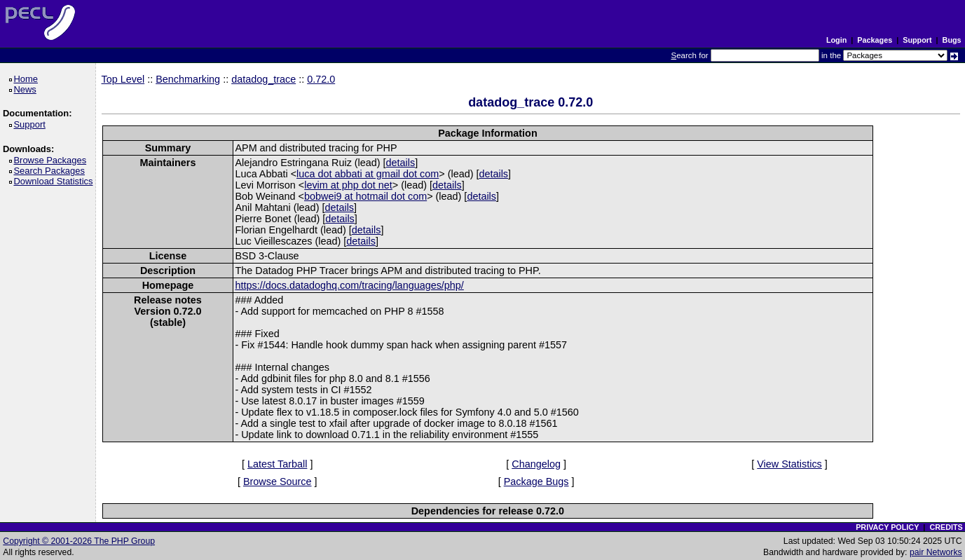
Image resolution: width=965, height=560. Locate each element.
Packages (875, 40)
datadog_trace (264, 79)
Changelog (536, 464)
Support (917, 40)
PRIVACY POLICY (887, 527)
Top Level (123, 79)
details (401, 163)
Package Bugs (536, 482)
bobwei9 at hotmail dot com (365, 196)
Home (28, 79)
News (27, 89)
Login (836, 40)
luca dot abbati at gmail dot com (368, 174)
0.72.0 (321, 79)
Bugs (952, 40)
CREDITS (946, 527)
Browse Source (278, 482)
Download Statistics (55, 181)
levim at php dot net (348, 185)
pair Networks (936, 552)
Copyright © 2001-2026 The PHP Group (79, 541)
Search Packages (51, 171)
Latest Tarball (277, 464)
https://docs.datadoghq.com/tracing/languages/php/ (349, 285)
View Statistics (789, 464)
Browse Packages (52, 160)
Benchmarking (188, 79)
